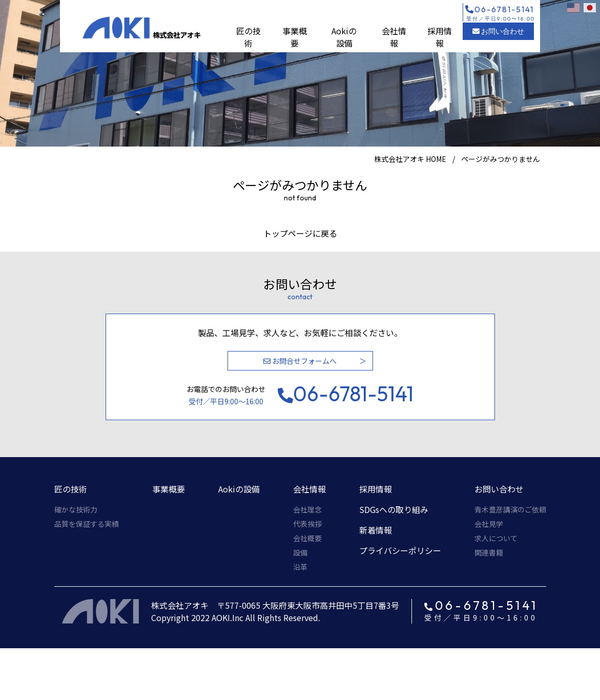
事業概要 (295, 37)
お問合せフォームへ (300, 361)
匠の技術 (249, 37)
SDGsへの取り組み (394, 509)
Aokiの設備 (344, 37)
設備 (300, 552)
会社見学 (489, 524)
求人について (496, 538)
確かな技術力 (76, 509)
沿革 (300, 567)
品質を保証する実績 (87, 524)
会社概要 (307, 538)
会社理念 (307, 509)
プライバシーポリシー (400, 550)
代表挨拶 (307, 524)
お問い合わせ (498, 31)
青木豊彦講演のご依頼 (510, 509)
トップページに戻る (300, 233)
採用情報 (440, 37)
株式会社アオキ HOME (410, 159)
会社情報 (394, 37)
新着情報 (376, 530)
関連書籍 (489, 552)
